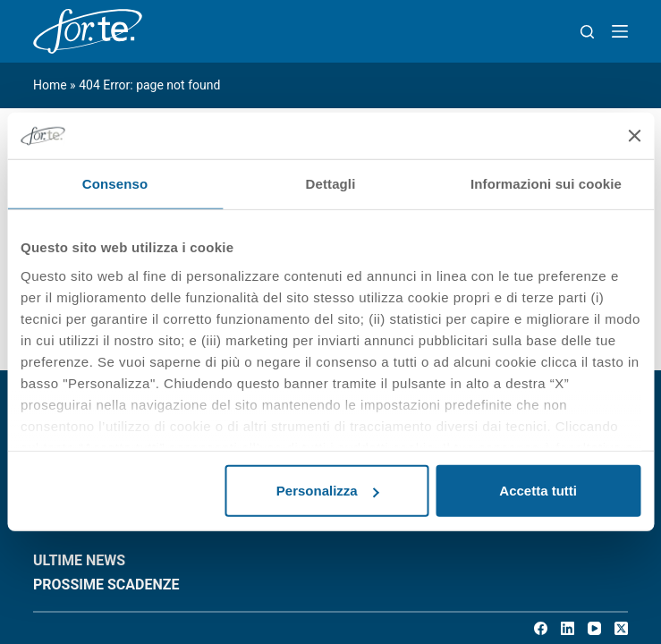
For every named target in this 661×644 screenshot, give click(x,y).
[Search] (587, 32)
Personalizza (328, 491)
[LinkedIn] (568, 628)
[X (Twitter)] (621, 628)
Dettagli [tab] (331, 184)
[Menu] (620, 31)
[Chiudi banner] (634, 136)
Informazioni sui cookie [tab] (546, 184)
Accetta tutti (538, 491)
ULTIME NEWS (79, 560)
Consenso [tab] (115, 184)
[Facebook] (541, 628)
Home (50, 85)
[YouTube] (594, 628)
